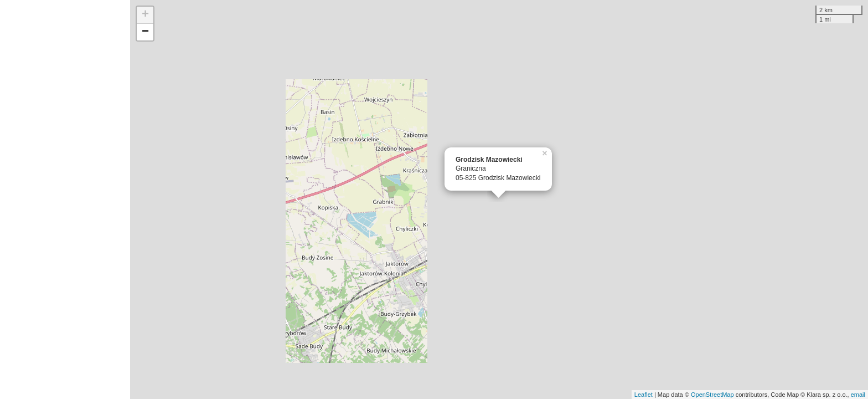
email (858, 395)
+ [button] (145, 15)
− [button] (145, 32)
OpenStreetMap (712, 395)
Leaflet (644, 395)
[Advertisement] (65, 199)
